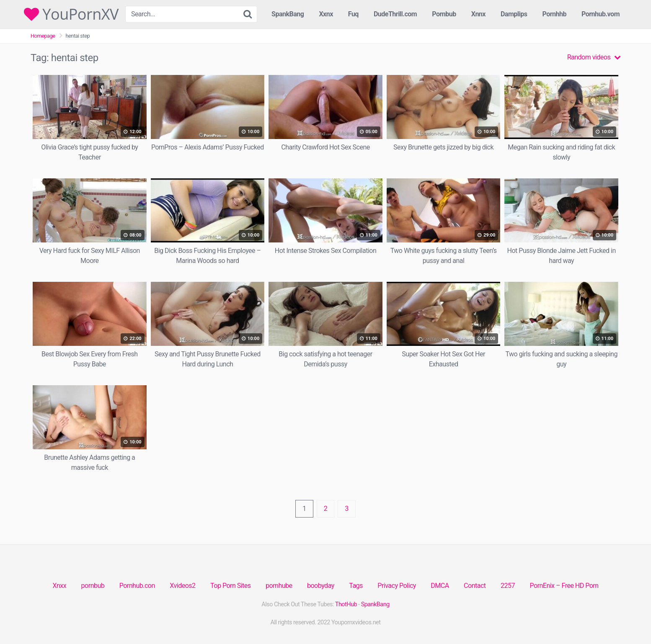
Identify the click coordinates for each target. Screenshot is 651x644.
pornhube (279, 586)
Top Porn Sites (231, 586)
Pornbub (444, 14)
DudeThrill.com (395, 14)
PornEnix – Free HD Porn (564, 586)
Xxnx (326, 14)
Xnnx (478, 14)
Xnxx (59, 586)
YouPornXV (71, 14)
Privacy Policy (397, 586)
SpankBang (288, 14)
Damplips (514, 14)
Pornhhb (554, 14)
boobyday (321, 586)
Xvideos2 (182, 586)
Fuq (353, 14)
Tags (356, 586)
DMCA (440, 586)
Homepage (43, 36)
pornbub (93, 586)
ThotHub (346, 604)
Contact (475, 586)
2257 (508, 586)
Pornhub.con (137, 586)
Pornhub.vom (601, 14)
